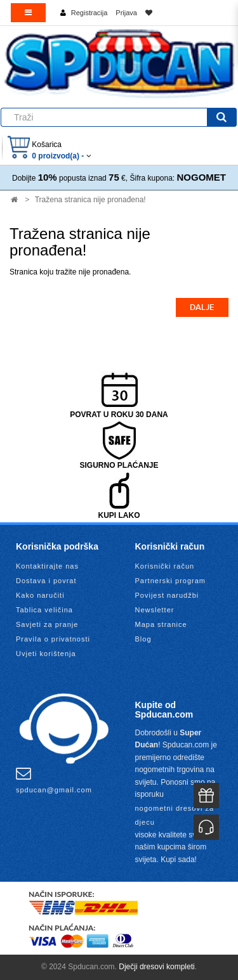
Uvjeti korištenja (46, 654)
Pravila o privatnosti (53, 639)
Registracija (89, 13)
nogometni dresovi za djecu (175, 815)
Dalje (202, 307)
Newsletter (155, 610)
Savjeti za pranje (47, 624)
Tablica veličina (44, 610)
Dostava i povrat (46, 581)
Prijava (126, 13)
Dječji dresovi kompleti (156, 967)
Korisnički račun (165, 566)
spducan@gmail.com (54, 780)
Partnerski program (171, 581)
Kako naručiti (40, 595)
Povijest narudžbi (167, 595)
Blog (143, 639)
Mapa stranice (161, 624)
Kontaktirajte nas (47, 566)
